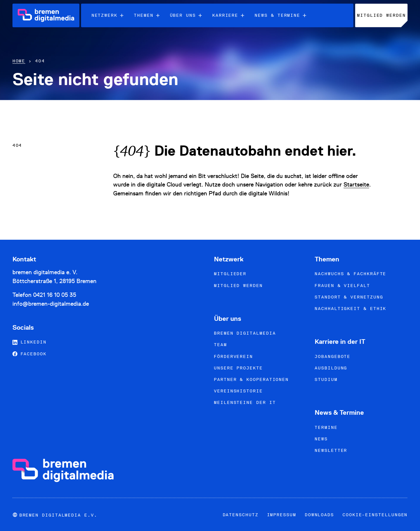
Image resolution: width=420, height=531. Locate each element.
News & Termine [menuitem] (280, 15)
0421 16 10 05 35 (55, 295)
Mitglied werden (238, 286)
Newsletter (331, 450)
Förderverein (233, 356)
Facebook (30, 354)
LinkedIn (30, 342)
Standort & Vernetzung (349, 297)
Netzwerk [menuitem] (107, 15)
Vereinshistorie (238, 391)
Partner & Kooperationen (251, 379)
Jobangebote (333, 356)
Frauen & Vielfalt (342, 286)
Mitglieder (230, 274)
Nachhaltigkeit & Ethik (350, 309)
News (321, 439)
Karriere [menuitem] (228, 15)
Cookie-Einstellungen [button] (375, 515)
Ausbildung (331, 368)
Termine (326, 427)
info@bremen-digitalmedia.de (51, 304)
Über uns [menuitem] (186, 15)
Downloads (319, 515)
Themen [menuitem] (147, 15)
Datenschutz (241, 515)
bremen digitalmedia (245, 333)
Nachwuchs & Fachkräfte (350, 274)
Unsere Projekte (238, 368)
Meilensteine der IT (245, 402)
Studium (326, 379)
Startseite (356, 184)
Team (220, 345)
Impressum (282, 515)
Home (19, 61)
